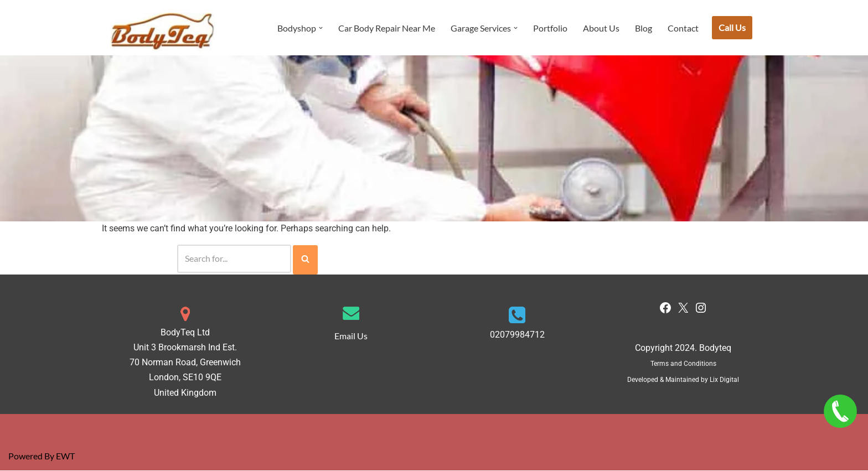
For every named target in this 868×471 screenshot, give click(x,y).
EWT (65, 457)
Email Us (351, 336)
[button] (321, 28)
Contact (683, 28)
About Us (601, 28)
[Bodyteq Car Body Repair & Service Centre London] (163, 32)
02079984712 (517, 335)
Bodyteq (715, 348)
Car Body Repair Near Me (387, 28)
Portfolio (550, 28)
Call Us (732, 27)
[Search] (234, 259)
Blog (644, 28)
